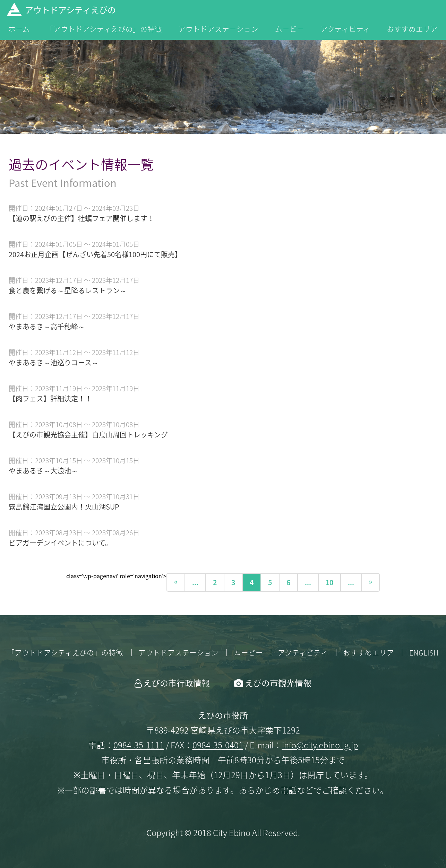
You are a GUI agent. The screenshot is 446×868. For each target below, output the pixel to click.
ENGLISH (424, 653)
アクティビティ (345, 29)
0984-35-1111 (139, 745)
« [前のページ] (176, 581)
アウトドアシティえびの (70, 10)
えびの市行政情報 (177, 683)
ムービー (290, 29)
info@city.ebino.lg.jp (320, 745)
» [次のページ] (370, 581)
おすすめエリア (412, 29)
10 (329, 582)
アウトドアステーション (218, 29)
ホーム (19, 29)
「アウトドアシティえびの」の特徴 (104, 29)
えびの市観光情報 (278, 683)
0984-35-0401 (218, 745)
